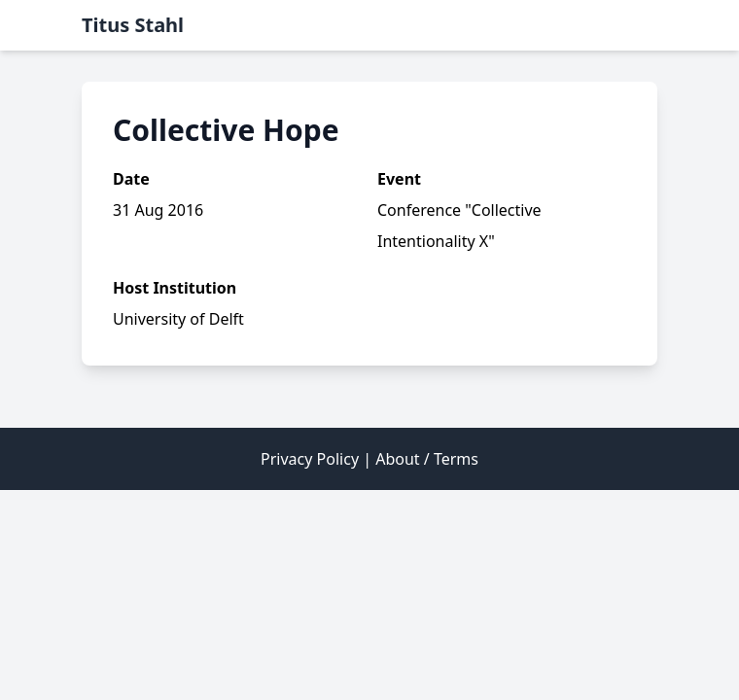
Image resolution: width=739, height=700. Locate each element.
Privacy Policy (310, 459)
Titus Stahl (133, 25)
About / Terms (427, 459)
